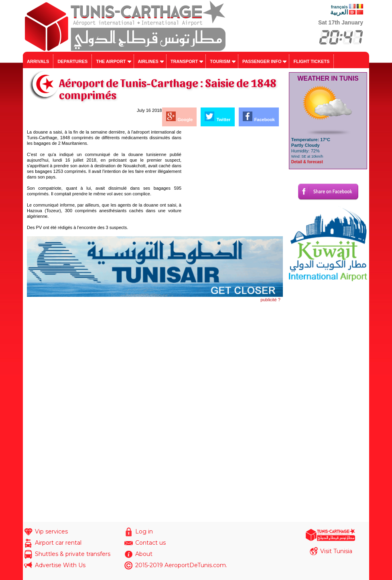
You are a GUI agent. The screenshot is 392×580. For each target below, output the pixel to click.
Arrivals (38, 61)
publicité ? (270, 300)
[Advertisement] (233, 179)
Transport (184, 61)
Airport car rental (58, 543)
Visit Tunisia (336, 551)
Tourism (220, 61)
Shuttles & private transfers (73, 554)
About (144, 554)
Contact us (150, 543)
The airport (111, 61)
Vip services (51, 531)
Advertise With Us (60, 565)
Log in (144, 531)
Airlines (148, 61)
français (339, 7)
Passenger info (262, 61)
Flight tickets (311, 61)
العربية (339, 12)
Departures (72, 61)
